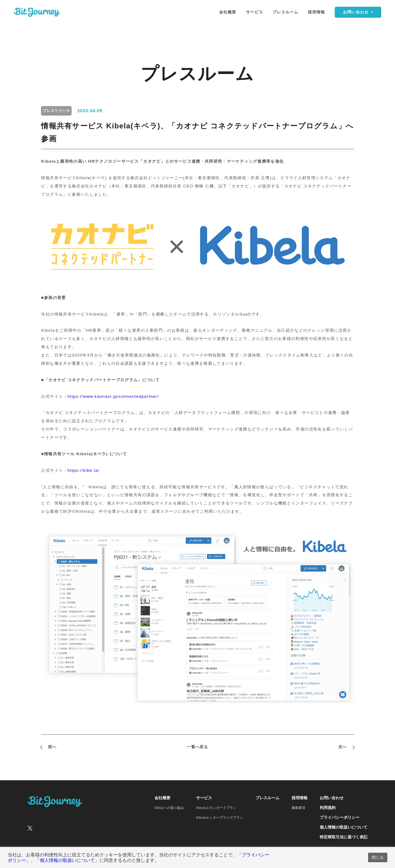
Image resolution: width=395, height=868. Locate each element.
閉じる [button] (378, 857)
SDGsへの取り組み (169, 808)
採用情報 (316, 12)
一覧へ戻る (197, 747)
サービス (255, 12)
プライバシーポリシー (340, 818)
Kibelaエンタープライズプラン (220, 818)
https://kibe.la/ (84, 470)
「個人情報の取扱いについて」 (67, 860)
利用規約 (328, 808)
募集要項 (298, 808)
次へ (343, 747)
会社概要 (228, 12)
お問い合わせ (332, 798)
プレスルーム (285, 12)
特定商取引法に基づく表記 (344, 837)
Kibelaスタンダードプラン (216, 808)
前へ (52, 747)
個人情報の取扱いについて (344, 827)
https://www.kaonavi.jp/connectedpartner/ (113, 396)
